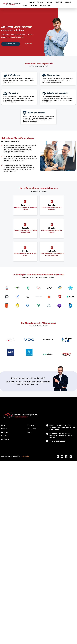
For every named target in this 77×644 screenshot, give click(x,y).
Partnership (59, 2)
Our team (4, 432)
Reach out (29, 44)
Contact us (33, 6)
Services (40, 2)
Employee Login (45, 6)
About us (49, 2)
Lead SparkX (25, 456)
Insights (68, 2)
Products (31, 2)
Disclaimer (30, 425)
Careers (24, 6)
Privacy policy (32, 429)
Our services (11, 44)
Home (24, 2)
